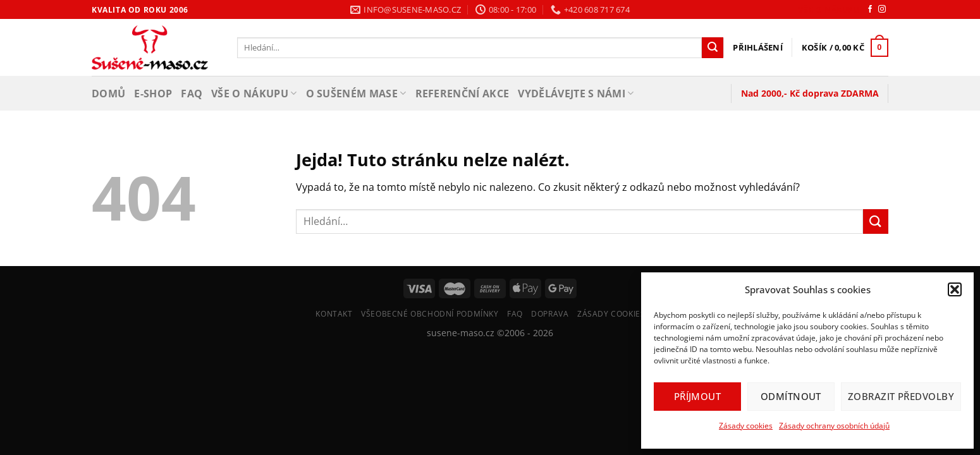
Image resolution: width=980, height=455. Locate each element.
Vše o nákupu (829, 10)
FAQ (192, 94)
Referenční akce (462, 94)
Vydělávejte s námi (576, 94)
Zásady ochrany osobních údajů (834, 426)
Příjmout (698, 396)
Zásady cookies (746, 426)
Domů (108, 94)
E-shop (153, 94)
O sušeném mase (356, 94)
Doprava (550, 314)
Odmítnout (791, 396)
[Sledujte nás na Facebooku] (870, 9)
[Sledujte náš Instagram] (882, 9)
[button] (955, 289)
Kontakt (334, 314)
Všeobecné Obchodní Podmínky (430, 314)
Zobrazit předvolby (901, 396)
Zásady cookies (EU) (621, 314)
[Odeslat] (713, 48)
